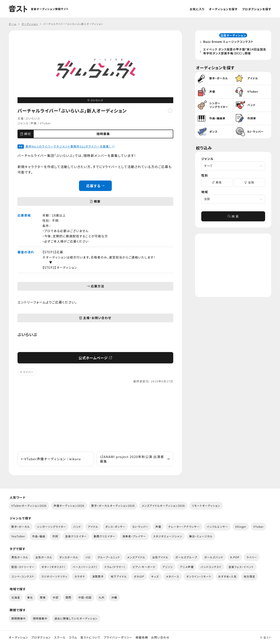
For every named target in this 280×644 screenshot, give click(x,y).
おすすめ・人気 (227, 576)
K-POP (235, 557)
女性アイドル (160, 557)
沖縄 (114, 597)
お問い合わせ (160, 637)
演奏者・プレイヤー (134, 536)
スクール (60, 637)
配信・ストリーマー (23, 567)
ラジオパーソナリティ (54, 576)
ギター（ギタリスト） (54, 567)
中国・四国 (85, 597)
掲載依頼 (142, 637)
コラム (73, 637)
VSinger (241, 527)
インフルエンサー (217, 527)
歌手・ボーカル (21, 527)
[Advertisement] (95, 418)
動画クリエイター (105, 536)
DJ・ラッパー (140, 527)
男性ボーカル (20, 557)
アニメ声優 (187, 567)
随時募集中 (40, 618)
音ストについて (90, 637)
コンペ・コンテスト (23, 576)
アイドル (93, 527)
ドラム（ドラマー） (115, 567)
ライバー (28, 372)
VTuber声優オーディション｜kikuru (51, 459)
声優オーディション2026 (69, 506)
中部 (56, 597)
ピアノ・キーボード (144, 567)
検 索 (233, 218)
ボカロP (139, 576)
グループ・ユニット (109, 557)
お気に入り (197, 9)
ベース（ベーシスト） (85, 567)
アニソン (168, 567)
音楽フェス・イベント (241, 567)
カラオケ (80, 576)
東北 (30, 597)
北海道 (16, 597)
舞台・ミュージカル (201, 536)
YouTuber (18, 536)
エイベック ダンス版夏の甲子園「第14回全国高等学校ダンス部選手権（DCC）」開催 (234, 52)
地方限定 (249, 576)
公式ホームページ (95, 358)
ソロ (88, 557)
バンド (77, 527)
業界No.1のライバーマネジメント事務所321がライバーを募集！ (70, 146)
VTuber (45, 123)
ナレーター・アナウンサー (184, 527)
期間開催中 (19, 618)
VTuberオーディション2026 (29, 506)
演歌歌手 (98, 576)
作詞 (55, 536)
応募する (95, 186)
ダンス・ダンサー (115, 527)
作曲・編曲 (39, 536)
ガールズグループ (186, 557)
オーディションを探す (223, 9)
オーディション (18, 637)
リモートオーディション (206, 506)
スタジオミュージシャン (168, 536)
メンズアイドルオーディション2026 (163, 506)
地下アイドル (119, 576)
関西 (69, 597)
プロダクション (41, 637)
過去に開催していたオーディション (76, 618)
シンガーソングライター (52, 527)
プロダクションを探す (257, 9)
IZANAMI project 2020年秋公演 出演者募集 (135, 459)
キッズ (155, 576)
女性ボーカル (44, 557)
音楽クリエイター (76, 536)
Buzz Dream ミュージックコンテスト (229, 42)
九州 (102, 597)
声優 (34, 123)
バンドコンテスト (211, 567)
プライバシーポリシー (118, 637)
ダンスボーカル (69, 557)
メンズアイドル (136, 557)
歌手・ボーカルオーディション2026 (113, 506)
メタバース (173, 576)
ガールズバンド (214, 557)
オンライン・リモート (199, 576)
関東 (43, 597)
